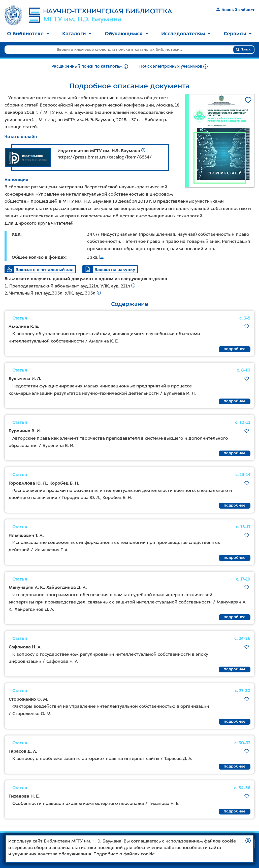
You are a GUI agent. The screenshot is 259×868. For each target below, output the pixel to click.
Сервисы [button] (238, 34)
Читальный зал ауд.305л (36, 293)
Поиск (243, 49)
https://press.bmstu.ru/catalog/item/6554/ (105, 157)
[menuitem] (28, 34)
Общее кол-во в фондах (39, 257)
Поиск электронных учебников (171, 66)
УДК (16, 234)
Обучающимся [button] (127, 34)
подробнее (235, 349)
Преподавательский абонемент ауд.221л (54, 286)
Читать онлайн (21, 137)
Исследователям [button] (186, 34)
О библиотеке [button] (28, 34)
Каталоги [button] (77, 34)
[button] (248, 841)
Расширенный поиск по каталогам (87, 66)
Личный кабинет (235, 10)
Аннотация (16, 179)
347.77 (93, 234)
